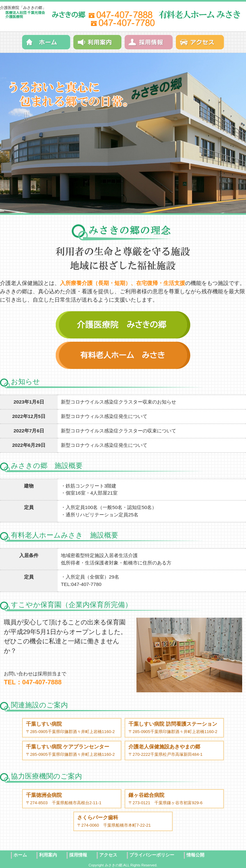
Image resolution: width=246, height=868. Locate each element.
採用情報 (78, 855)
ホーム (20, 855)
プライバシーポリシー (152, 855)
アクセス (108, 855)
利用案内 (48, 855)
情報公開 (195, 855)
